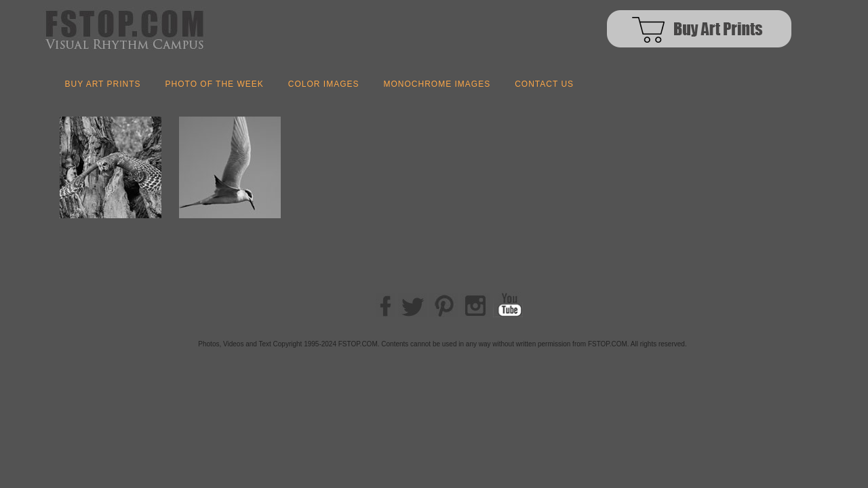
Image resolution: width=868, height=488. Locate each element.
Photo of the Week (215, 84)
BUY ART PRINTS (103, 84)
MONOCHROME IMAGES (437, 84)
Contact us (544, 84)
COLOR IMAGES (324, 84)
